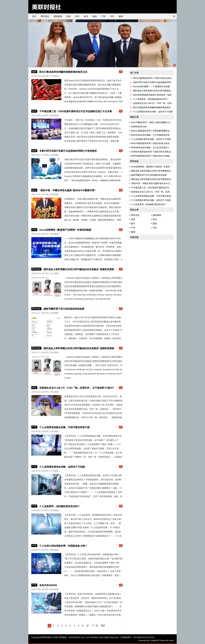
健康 (121, 16)
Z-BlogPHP (154, 640)
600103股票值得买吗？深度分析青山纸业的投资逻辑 (157, 78)
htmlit (171, 640)
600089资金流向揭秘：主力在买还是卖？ (150, 147)
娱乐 (86, 16)
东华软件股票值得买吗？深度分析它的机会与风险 (154, 152)
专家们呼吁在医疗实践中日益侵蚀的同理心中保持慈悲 (68, 151)
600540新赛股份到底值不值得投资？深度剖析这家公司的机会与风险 (165, 95)
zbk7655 (45, 76)
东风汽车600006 (48, 585)
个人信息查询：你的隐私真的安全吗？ (60, 506)
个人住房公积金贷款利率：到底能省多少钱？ (63, 546)
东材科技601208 (139, 127)
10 (87, 626)
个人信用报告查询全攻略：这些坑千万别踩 (62, 467)
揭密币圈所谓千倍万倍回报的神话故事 (64, 309)
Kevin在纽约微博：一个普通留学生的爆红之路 (154, 86)
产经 (103, 16)
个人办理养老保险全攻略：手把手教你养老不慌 (64, 427)
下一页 (95, 626)
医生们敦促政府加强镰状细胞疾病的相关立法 (63, 72)
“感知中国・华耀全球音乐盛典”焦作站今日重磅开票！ (68, 190)
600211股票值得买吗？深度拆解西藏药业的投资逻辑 (155, 131)
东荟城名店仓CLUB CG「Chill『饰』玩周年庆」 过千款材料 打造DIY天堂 (167, 103)
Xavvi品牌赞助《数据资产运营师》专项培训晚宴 (65, 230)
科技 (69, 16)
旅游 (95, 16)
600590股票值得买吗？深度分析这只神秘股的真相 (154, 156)
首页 (34, 16)
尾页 (103, 626)
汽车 (112, 16)
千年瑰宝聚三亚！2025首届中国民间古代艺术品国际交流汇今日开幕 (76, 111)
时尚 (77, 16)
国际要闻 (58, 16)
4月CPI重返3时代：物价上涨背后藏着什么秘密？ (154, 122)
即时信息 (45, 16)
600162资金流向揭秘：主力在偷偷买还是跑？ (152, 135)
